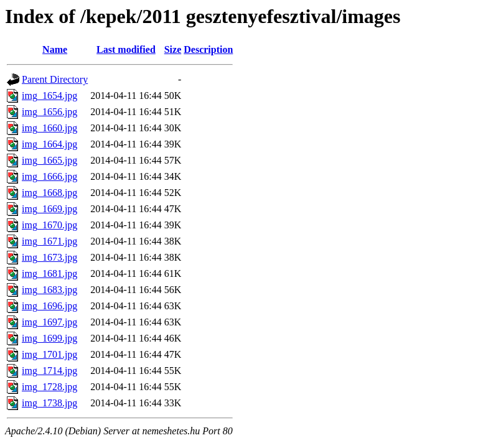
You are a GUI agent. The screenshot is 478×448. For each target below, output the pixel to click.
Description (208, 49)
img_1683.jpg (49, 290)
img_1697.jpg (49, 322)
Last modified (126, 49)
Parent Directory (55, 79)
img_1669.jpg (49, 209)
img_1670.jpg (49, 225)
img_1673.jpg (49, 257)
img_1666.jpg (49, 176)
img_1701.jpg (49, 354)
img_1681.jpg (49, 273)
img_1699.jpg (49, 338)
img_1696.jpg (49, 306)
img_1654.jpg (49, 96)
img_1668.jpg (49, 193)
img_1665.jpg (49, 160)
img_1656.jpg (49, 112)
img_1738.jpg (49, 403)
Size (173, 49)
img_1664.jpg (49, 144)
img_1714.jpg (49, 371)
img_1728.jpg (49, 387)
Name (55, 49)
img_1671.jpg (49, 241)
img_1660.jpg (49, 128)
